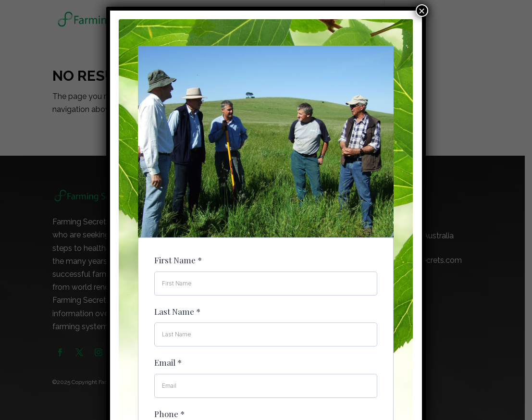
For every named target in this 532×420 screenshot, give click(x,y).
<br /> (266, 206)
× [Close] (422, 11)
